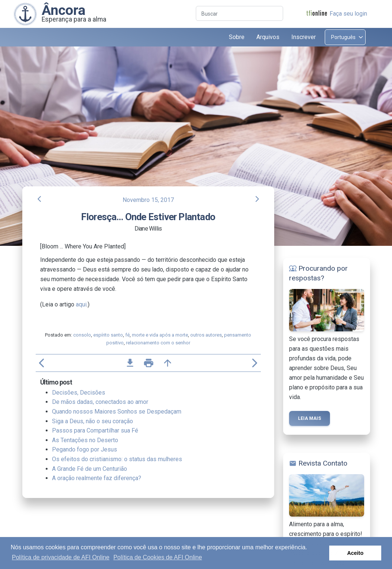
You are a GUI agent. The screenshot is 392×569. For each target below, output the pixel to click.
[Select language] (345, 37)
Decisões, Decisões (79, 393)
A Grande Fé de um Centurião (90, 469)
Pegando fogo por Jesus (85, 449)
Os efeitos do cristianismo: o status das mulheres (117, 459)
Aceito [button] (355, 553)
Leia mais (310, 418)
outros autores (206, 335)
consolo (82, 335)
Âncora (64, 10)
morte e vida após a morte (160, 335)
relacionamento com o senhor (158, 343)
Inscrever (304, 37)
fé (127, 335)
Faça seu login (348, 14)
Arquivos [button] (268, 37)
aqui (81, 304)
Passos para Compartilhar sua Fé (95, 430)
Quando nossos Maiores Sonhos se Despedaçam (117, 412)
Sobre (237, 37)
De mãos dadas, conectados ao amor (100, 402)
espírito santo (108, 335)
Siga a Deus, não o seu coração (93, 421)
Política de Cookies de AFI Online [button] (158, 557)
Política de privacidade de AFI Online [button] (61, 557)
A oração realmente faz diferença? (97, 478)
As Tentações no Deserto (85, 440)
